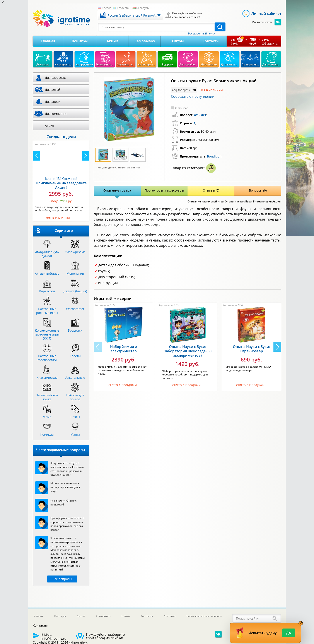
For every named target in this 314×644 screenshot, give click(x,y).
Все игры (80, 41)
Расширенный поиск (202, 34)
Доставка (170, 616)
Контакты (211, 41)
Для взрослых (55, 78)
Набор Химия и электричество (124, 349)
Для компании (56, 114)
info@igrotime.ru (54, 638)
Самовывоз (145, 41)
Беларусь (143, 8)
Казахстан (124, 8)
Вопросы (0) (258, 190)
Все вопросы (62, 579)
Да (289, 633)
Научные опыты (129, 168)
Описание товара (117, 190)
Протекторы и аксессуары (164, 190)
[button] (277, 347)
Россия (107, 8)
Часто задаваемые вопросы (204, 616)
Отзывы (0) (211, 190)
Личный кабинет (266, 14)
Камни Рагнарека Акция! (58, 184)
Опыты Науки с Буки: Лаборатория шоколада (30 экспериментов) (187, 351)
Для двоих (53, 102)
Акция (49, 126)
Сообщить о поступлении (193, 96)
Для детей (109, 168)
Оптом (178, 41)
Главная (48, 41)
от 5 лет (200, 115)
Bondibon (214, 156)
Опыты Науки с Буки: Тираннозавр (251, 349)
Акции (112, 41)
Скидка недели (61, 137)
